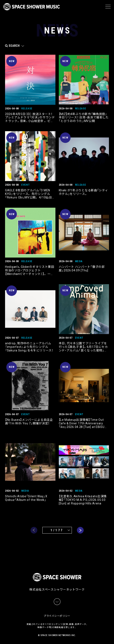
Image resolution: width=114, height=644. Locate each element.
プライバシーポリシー (57, 616)
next (80, 530)
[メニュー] (108, 7)
